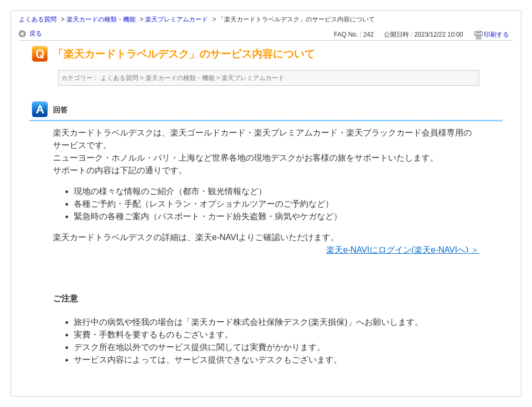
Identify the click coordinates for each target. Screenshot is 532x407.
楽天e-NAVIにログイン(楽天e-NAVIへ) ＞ (403, 250)
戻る (36, 33)
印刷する (496, 35)
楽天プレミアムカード (176, 19)
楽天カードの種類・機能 (101, 19)
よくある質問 (38, 19)
